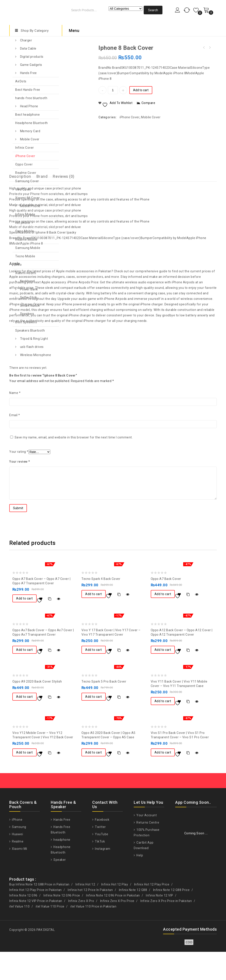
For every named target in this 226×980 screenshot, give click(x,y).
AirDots (21, 81)
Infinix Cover (25, 148)
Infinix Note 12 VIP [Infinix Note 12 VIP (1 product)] (160, 924)
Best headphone (27, 115)
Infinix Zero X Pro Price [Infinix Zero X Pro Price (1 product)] (117, 929)
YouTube (101, 862)
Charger (26, 40)
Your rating (19, 480)
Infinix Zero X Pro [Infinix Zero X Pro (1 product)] (81, 929)
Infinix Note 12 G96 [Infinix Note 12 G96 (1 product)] (23, 924)
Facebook (102, 848)
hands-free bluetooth (31, 98)
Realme (17, 870)
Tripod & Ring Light (34, 339)
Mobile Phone (30, 206)
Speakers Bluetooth (30, 330)
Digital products (32, 57)
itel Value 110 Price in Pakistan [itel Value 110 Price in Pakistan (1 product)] (93, 935)
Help (139, 883)
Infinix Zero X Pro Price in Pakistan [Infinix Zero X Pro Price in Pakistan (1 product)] (166, 929)
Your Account (146, 843)
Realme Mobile (26, 239)
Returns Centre (148, 851)
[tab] (66, 205)
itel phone (23, 223)
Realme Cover (26, 173)
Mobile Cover (30, 139)
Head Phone (29, 106)
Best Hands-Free (28, 90)
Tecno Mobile (25, 256)
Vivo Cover (23, 189)
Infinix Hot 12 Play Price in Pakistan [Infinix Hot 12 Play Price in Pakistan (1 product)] (36, 918)
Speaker (59, 888)
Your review (20, 490)
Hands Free (28, 73)
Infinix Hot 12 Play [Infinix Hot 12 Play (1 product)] (115, 913)
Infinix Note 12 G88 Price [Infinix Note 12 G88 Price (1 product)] (171, 918)
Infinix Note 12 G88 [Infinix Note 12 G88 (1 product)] (133, 918)
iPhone (17, 848)
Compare (148, 103)
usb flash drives (32, 347)
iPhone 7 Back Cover (210, 48)
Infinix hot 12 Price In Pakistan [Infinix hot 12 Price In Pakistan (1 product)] (90, 918)
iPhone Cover (25, 156)
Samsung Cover (27, 181)
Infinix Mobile (25, 214)
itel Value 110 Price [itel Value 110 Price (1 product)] (50, 935)
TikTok (100, 870)
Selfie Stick (29, 297)
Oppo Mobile (25, 231)
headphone (62, 868)
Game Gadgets (31, 65)
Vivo (18, 265)
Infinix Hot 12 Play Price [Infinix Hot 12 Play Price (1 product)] (152, 913)
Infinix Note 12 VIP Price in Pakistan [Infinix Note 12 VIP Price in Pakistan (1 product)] (36, 929)
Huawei (17, 862)
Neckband (27, 281)
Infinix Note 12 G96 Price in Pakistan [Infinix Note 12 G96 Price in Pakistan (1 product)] (113, 924)
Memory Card (30, 131)
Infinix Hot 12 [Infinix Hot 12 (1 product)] (85, 913)
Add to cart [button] (24, 627)
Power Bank (29, 289)
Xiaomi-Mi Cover (28, 198)
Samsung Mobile (28, 248)
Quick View (59, 627)
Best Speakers (26, 322)
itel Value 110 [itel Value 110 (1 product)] (19, 935)
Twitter (100, 855)
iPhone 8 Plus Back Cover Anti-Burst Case (204, 48)
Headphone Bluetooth (32, 123)
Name (15, 421)
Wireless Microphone (36, 355)
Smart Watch (30, 306)
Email (15, 443)
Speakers (27, 314)
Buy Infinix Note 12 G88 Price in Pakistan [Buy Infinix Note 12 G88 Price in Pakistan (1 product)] (39, 913)
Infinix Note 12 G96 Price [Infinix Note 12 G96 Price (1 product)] (62, 924)
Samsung (19, 855)
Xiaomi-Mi (19, 877)
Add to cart (141, 90)
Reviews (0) (64, 205)
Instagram (102, 877)
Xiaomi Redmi (26, 273)
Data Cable (28, 48)
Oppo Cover (24, 164)
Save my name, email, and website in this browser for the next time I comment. (74, 466)
